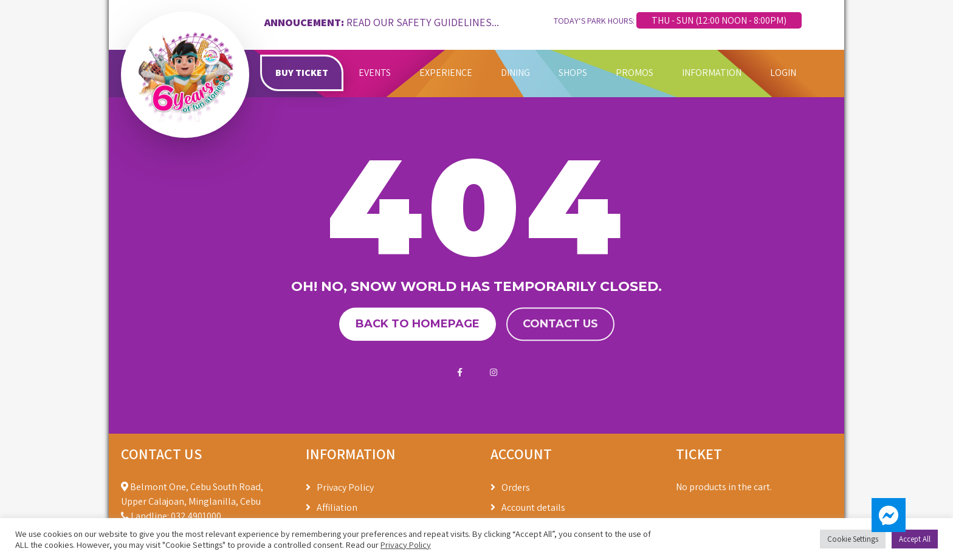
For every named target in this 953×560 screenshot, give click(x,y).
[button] (889, 515)
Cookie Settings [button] (853, 539)
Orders (516, 487)
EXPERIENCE (446, 73)
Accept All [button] (915, 539)
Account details (533, 507)
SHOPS (573, 73)
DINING (515, 73)
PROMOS (635, 73)
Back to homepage (418, 324)
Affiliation (337, 507)
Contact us (560, 324)
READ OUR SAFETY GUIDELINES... (423, 22)
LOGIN (783, 73)
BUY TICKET (302, 73)
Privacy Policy (345, 487)
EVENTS (375, 73)
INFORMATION (712, 73)
